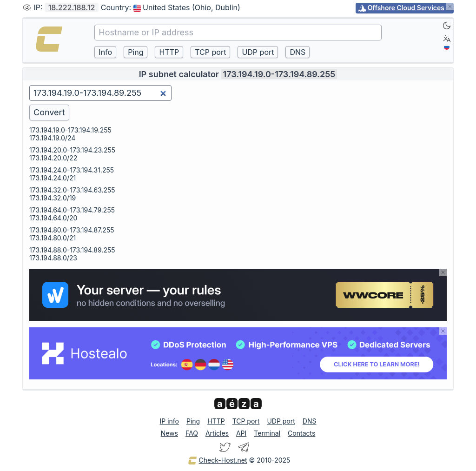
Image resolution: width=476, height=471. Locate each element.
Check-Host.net (218, 461)
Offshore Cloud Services (406, 8)
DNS (310, 421)
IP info (169, 421)
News (169, 433)
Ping (193, 421)
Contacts (301, 433)
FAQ (192, 433)
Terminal (267, 433)
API (241, 433)
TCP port (246, 421)
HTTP (216, 421)
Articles (217, 433)
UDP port (281, 421)
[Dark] (447, 26)
